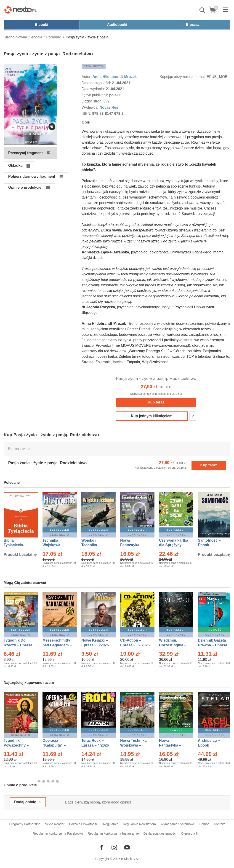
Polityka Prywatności (84, 824)
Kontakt (219, 824)
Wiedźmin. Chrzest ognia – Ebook (173, 645)
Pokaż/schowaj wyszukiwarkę (203, 10)
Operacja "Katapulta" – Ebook (54, 745)
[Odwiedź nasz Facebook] (101, 847)
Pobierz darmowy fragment (32, 176)
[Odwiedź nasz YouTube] (127, 847)
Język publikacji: (95, 95)
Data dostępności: (97, 83)
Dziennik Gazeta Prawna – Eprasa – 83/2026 (213, 645)
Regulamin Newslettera (140, 824)
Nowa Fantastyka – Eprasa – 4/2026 (134, 545)
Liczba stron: (92, 101)
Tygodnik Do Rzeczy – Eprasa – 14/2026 (18, 645)
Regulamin (111, 824)
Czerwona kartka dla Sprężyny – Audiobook (174, 545)
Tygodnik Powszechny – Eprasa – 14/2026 (18, 745)
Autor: (87, 77)
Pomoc (204, 824)
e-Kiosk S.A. (130, 859)
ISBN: (87, 114)
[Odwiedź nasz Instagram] (114, 847)
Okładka (15, 165)
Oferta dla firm (191, 833)
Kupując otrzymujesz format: (183, 77)
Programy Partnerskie (25, 824)
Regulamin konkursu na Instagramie (113, 833)
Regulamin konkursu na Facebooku (58, 833)
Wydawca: (90, 107)
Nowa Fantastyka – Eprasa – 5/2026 (173, 745)
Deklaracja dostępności (160, 833)
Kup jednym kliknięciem (152, 416)
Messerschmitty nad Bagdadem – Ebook (57, 645)
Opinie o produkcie (25, 187)
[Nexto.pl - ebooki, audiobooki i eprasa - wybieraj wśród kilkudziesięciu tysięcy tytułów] (21, 10)
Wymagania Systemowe (178, 824)
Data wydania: (94, 89)
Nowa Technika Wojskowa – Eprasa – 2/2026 (134, 745)
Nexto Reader (55, 824)
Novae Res (109, 107)
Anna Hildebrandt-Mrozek (114, 77)
